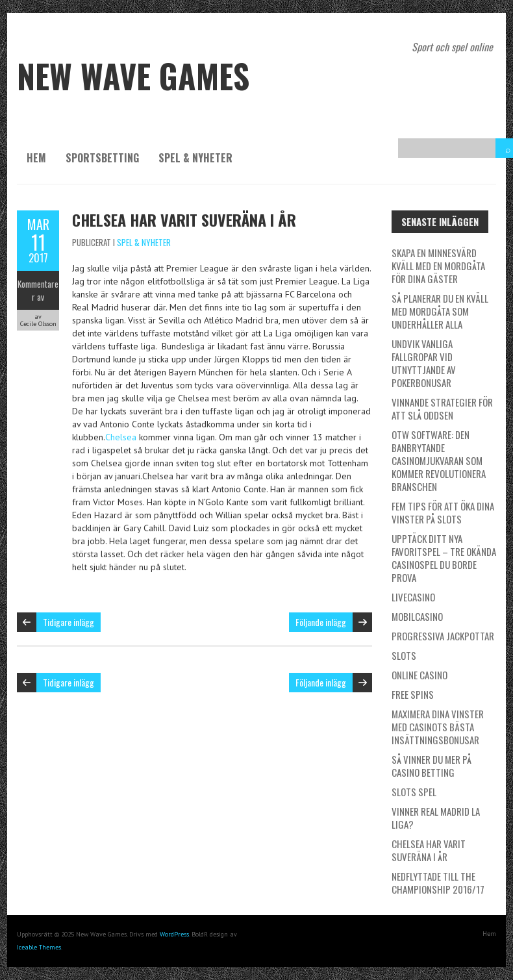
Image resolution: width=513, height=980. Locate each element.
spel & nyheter (195, 158)
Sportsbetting (102, 158)
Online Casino (419, 675)
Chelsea (121, 437)
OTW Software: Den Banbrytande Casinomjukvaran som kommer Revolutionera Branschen (439, 460)
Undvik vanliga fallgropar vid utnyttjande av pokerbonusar (424, 363)
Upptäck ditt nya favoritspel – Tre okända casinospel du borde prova (444, 558)
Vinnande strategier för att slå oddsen (442, 408)
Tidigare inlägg (69, 622)
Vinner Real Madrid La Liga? (436, 818)
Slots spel (414, 792)
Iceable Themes (39, 947)
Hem (36, 158)
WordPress (174, 934)
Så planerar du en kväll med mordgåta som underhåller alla (440, 311)
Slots (404, 655)
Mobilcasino (417, 616)
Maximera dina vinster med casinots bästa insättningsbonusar (438, 727)
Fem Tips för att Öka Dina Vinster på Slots (443, 512)
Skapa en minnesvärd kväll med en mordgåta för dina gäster (438, 266)
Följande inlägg (321, 622)
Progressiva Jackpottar (443, 636)
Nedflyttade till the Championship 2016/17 (438, 883)
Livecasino (413, 597)
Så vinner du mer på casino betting (432, 766)
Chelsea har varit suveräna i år (184, 220)
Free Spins (413, 694)
